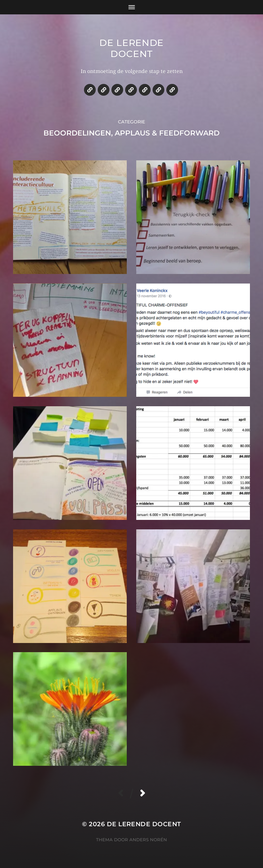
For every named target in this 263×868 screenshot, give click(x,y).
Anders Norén (148, 840)
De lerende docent (131, 48)
